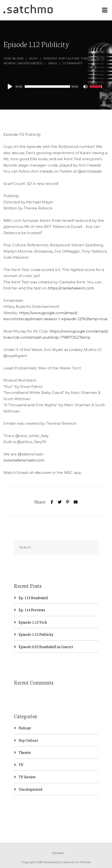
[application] (54, 87)
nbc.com (43, 473)
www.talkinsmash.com (24, 460)
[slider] (47, 87)
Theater (88, 58)
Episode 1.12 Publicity (36, 634)
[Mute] (86, 87)
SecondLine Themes (77, 862)
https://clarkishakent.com (71, 288)
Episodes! (58, 853)
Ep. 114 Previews (32, 610)
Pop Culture (69, 58)
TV (98, 58)
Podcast (50, 58)
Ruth (33, 58)
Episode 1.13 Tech (33, 622)
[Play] (11, 87)
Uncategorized (30, 63)
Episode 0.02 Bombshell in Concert (46, 647)
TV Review (27, 777)
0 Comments (72, 63)
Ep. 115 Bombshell (33, 598)
